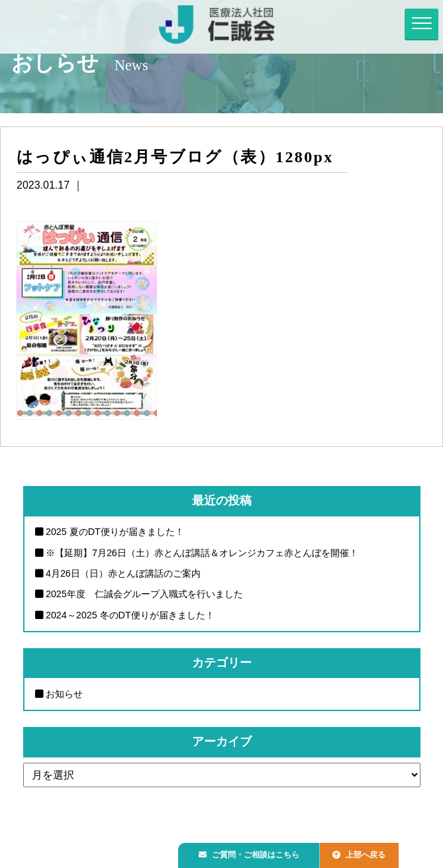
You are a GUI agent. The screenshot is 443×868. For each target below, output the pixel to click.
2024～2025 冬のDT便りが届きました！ (130, 615)
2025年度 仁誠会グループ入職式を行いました (144, 595)
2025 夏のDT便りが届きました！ (115, 532)
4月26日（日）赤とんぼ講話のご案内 (123, 573)
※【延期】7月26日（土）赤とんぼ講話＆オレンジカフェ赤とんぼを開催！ (202, 553)
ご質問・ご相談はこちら (253, 852)
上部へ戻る (369, 852)
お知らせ (64, 694)
